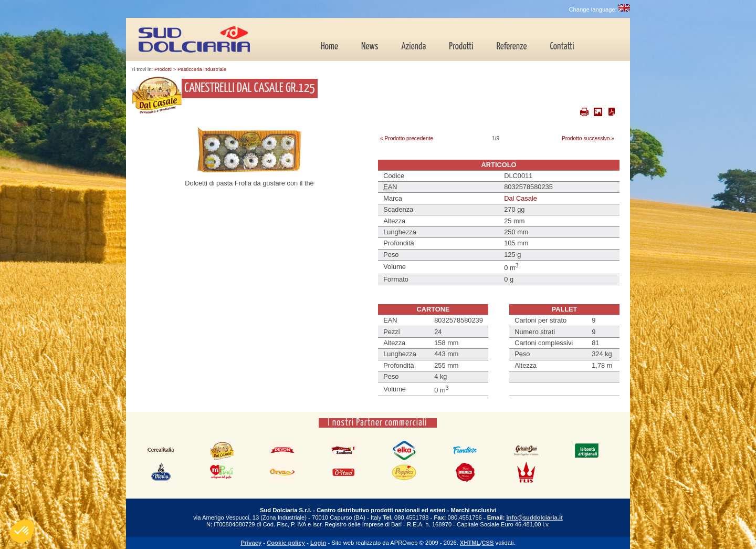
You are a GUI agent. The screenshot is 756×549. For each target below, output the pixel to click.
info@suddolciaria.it (534, 517)
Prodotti (461, 47)
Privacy (251, 543)
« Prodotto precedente (407, 138)
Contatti (562, 47)
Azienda (413, 47)
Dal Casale (521, 198)
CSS (488, 543)
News (370, 47)
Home (329, 47)
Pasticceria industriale (202, 69)
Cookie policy (286, 543)
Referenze (512, 47)
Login (318, 543)
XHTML (470, 543)
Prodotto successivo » (588, 138)
